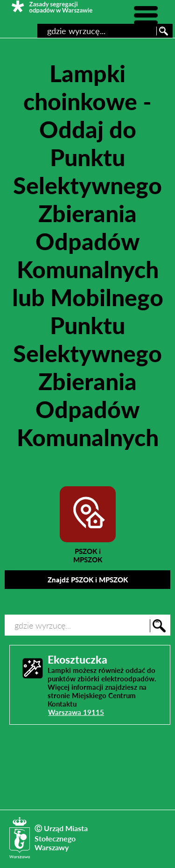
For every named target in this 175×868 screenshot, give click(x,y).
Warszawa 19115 (76, 712)
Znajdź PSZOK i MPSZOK (88, 580)
